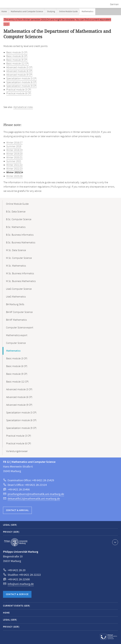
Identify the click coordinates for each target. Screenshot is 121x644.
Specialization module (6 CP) (21, 82)
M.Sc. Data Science (16, 250)
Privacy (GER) (11, 532)
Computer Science (16, 343)
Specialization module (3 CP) (21, 79)
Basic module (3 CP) (17, 53)
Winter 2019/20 (14, 154)
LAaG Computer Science (19, 289)
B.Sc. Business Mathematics (21, 243)
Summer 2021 (14, 161)
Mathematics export (17, 335)
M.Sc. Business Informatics (20, 274)
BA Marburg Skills (15, 304)
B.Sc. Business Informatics (20, 235)
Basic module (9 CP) (17, 60)
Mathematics (13, 351)
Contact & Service (17, 594)
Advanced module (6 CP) (19, 71)
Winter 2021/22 (14, 165)
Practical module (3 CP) (19, 90)
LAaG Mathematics (16, 297)
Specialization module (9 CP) (21, 86)
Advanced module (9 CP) (19, 75)
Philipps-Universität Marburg (16, 542)
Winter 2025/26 (14, 176)
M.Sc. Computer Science (19, 258)
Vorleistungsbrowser (17, 451)
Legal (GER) (10, 525)
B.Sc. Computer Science (19, 219)
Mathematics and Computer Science (27, 12)
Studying (51, 12)
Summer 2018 (14, 146)
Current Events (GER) (17, 606)
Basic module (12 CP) (18, 64)
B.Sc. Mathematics (16, 227)
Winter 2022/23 (14, 169)
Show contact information (115, 542)
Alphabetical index (23, 107)
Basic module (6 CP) (17, 56)
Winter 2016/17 (14, 143)
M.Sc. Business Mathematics (21, 281)
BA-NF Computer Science (19, 312)
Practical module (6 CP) (19, 93)
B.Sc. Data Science (16, 212)
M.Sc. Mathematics (16, 266)
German (114, 4)
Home (4, 12)
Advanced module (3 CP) (19, 67)
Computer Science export (20, 328)
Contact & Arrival (17, 510)
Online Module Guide (68, 12)
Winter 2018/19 (14, 150)
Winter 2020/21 (14, 158)
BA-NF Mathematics (16, 320)
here (6, 24)
